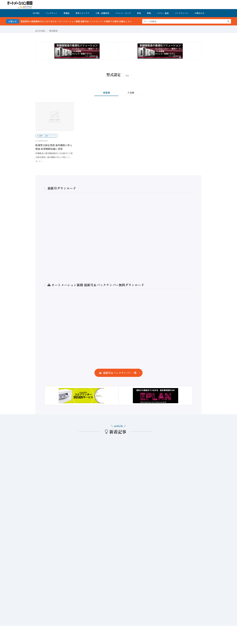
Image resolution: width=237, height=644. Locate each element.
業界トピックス (82, 13)
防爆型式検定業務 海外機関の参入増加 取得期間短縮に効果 (54, 147)
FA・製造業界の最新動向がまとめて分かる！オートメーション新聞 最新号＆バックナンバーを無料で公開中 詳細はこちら (78, 21)
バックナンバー (182, 13)
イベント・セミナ (123, 13)
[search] (228, 21)
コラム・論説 (163, 13)
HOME (36, 13)
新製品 (67, 13)
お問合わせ (199, 13)
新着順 (106, 93)
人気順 (131, 93)
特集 (149, 13)
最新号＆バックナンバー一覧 (120, 373)
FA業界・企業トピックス (47, 136)
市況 (139, 13)
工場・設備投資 (102, 13)
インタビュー (52, 13)
